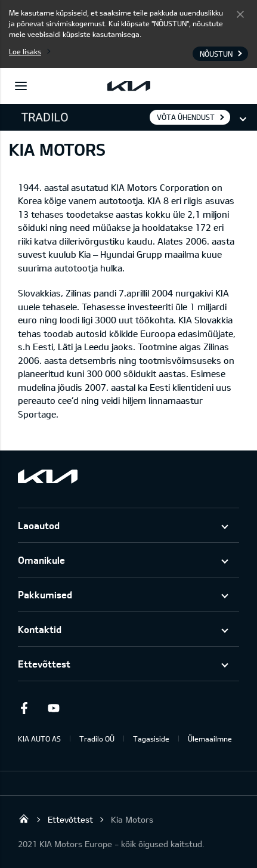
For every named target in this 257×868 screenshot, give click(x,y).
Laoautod (39, 525)
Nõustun (240, 14)
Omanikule (41, 560)
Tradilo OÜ (97, 739)
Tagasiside (151, 739)
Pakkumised (45, 594)
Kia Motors (132, 819)
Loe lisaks (25, 51)
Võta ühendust (186, 117)
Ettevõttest (44, 664)
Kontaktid (40, 629)
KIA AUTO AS (39, 739)
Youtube (54, 708)
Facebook (24, 708)
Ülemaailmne (210, 739)
